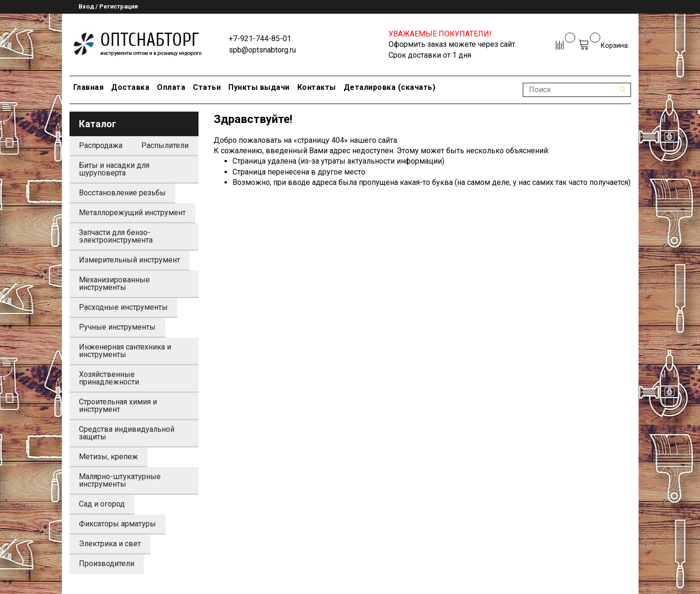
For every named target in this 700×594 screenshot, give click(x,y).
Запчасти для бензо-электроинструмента (116, 236)
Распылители (165, 145)
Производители (107, 563)
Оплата (171, 87)
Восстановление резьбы (122, 193)
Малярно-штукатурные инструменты (120, 480)
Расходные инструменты (123, 307)
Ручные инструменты (117, 327)
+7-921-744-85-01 (260, 39)
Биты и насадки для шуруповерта (114, 169)
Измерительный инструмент (130, 260)
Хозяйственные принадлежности (109, 378)
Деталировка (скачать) (390, 87)
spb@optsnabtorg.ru (262, 50)
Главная (89, 87)
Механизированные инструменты (114, 284)
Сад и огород (102, 504)
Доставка (130, 87)
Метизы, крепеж (108, 457)
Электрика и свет (110, 544)
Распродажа (101, 145)
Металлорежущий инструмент (132, 213)
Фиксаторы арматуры (117, 524)
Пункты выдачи (259, 87)
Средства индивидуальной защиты (127, 433)
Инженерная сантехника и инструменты (125, 351)
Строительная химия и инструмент (118, 406)
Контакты (317, 87)
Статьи (207, 87)
